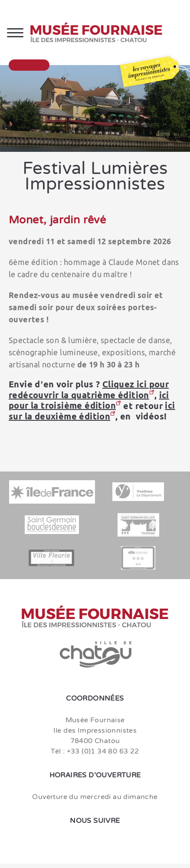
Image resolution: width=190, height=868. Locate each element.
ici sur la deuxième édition (92, 411)
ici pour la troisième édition (89, 400)
